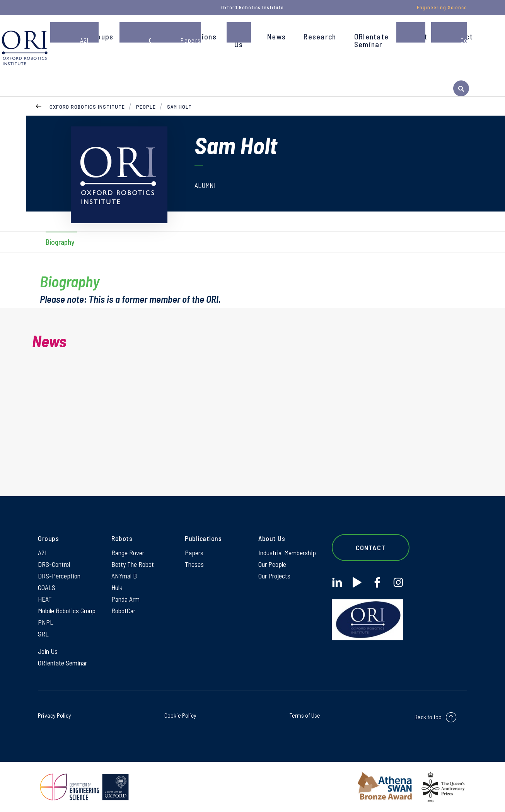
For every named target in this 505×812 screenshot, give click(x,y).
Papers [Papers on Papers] (194, 553)
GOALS (47, 587)
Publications (195, 36)
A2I (42, 553)
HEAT (45, 599)
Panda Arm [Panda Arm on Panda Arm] (125, 599)
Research (320, 36)
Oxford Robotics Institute (87, 107)
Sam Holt (179, 107)
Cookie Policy (180, 715)
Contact (459, 36)
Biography (60, 242)
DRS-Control (54, 564)
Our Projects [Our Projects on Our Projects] (274, 576)
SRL (43, 634)
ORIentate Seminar (372, 40)
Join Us (242, 40)
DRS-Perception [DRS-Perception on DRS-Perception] (59, 576)
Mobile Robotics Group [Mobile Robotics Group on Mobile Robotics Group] (67, 611)
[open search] (461, 88)
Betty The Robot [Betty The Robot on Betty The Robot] (133, 564)
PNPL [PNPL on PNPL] (46, 622)
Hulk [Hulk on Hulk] (117, 587)
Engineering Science (442, 7)
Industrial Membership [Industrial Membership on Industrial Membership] (287, 553)
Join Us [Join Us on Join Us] (48, 651)
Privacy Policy (55, 715)
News (276, 36)
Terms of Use (305, 715)
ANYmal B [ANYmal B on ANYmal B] (124, 576)
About (417, 36)
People (143, 36)
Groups (102, 36)
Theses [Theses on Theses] (194, 564)
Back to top (428, 717)
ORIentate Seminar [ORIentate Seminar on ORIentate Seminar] (62, 663)
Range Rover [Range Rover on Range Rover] (128, 553)
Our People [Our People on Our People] (272, 564)
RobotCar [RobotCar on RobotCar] (123, 611)
